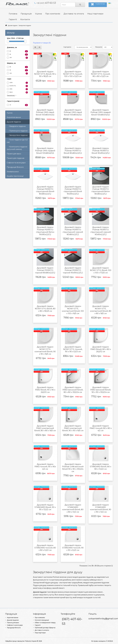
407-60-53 (45, 3)
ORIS (17, 89)
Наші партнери (95, 14)
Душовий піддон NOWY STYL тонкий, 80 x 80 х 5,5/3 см (101, 74)
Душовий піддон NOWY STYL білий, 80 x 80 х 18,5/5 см (45, 309)
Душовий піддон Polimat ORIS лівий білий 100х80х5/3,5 (73, 112)
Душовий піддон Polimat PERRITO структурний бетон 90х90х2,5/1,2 (45, 231)
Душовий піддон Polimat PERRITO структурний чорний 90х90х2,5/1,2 (101, 231)
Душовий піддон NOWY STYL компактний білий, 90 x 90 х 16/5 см (45, 350)
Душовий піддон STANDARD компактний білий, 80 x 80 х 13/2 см (73, 508)
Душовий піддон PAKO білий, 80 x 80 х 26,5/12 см (101, 349)
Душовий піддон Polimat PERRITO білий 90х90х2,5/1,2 (101, 151)
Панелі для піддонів (15, 158)
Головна (13, 14)
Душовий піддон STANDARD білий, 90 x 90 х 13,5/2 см (45, 507)
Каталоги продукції (42, 620)
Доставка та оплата (74, 14)
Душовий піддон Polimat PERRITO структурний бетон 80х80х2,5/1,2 (101, 190)
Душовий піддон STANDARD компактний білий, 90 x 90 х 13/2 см (101, 508)
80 (17, 51)
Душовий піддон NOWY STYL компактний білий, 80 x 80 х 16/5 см (101, 310)
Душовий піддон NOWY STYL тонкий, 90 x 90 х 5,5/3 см (73, 349)
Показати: (97, 47)
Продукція (26, 14)
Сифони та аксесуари (16, 163)
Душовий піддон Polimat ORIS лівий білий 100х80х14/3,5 (45, 112)
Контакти (25, 19)
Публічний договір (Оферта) (45, 628)
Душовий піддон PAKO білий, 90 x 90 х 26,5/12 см (45, 390)
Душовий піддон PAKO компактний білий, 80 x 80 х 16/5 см (45, 428)
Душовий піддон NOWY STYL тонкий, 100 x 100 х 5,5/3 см (73, 74)
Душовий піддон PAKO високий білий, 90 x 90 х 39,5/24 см (101, 390)
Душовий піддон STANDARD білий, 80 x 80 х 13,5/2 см (101, 467)
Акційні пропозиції (15, 176)
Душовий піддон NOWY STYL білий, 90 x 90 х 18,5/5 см (45, 74)
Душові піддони (13, 25)
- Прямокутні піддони (17, 131)
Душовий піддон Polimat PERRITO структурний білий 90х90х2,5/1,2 (73, 190)
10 (17, 105)
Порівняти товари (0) (42, 43)
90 (17, 54)
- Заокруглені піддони (17, 135)
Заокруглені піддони (25, 25)
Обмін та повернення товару (45, 623)
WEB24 (110, 641)
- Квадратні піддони (16, 126)
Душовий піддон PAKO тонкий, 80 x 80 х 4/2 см (101, 428)
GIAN (17, 83)
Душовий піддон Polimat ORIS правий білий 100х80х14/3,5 (101, 112)
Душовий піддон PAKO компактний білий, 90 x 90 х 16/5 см (73, 428)
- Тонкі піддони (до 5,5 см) (17, 141)
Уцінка (38, 14)
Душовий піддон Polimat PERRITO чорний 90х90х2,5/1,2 (73, 270)
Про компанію (53, 14)
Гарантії (13, 19)
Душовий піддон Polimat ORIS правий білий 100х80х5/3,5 (45, 151)
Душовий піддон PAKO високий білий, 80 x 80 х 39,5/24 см (73, 390)
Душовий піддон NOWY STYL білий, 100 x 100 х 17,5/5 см (101, 270)
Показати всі (12, 95)
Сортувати (67, 47)
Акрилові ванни (14, 117)
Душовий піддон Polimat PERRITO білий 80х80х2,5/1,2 (73, 151)
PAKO (17, 92)
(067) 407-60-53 (72, 621)
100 (17, 58)
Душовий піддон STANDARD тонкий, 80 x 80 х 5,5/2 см (45, 548)
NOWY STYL (17, 86)
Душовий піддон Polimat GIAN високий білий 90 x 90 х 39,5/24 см (73, 468)
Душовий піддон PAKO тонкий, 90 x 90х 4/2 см (45, 467)
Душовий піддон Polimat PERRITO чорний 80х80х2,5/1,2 (45, 270)
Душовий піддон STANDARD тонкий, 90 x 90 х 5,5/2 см (73, 548)
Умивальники (13, 172)
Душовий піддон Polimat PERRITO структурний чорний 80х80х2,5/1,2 (73, 231)
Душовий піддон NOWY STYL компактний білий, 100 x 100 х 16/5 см (73, 310)
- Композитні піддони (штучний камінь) (17, 148)
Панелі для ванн (14, 154)
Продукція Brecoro (15, 167)
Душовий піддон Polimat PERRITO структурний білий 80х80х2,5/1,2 (45, 190)
